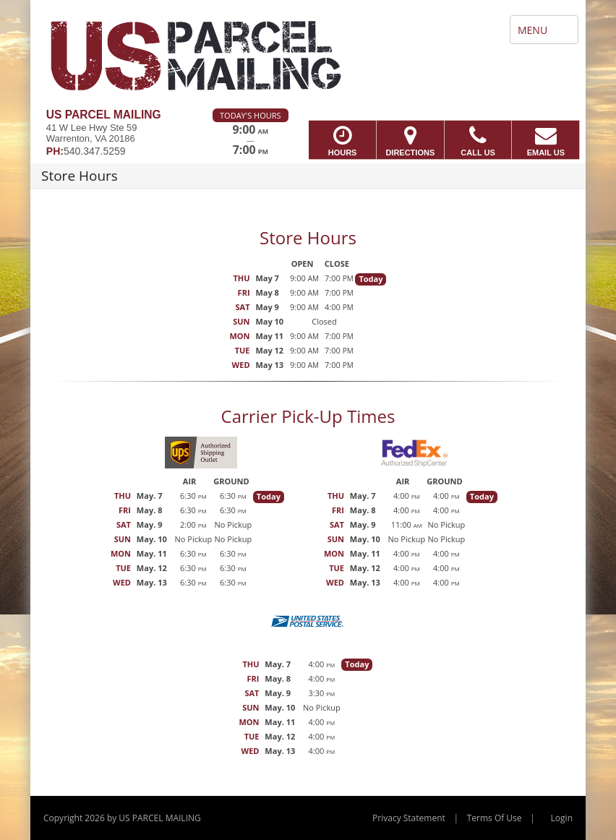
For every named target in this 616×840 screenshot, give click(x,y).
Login (562, 818)
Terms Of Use (495, 818)
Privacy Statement (409, 818)
